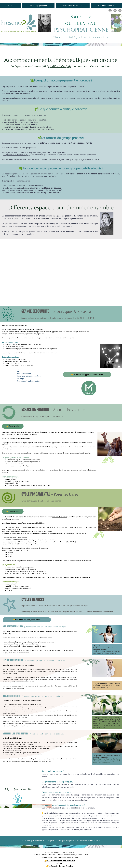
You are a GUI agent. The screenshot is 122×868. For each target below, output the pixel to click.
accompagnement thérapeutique (68, 813)
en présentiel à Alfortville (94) (17, 155)
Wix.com (72, 852)
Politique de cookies (72, 857)
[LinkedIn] (120, 11)
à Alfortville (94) (60, 66)
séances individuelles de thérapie (76, 797)
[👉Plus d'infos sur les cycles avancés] (27, 620)
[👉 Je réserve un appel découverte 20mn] (87, 375)
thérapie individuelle (35, 329)
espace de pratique (30, 152)
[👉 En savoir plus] (13, 426)
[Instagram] (110, 11)
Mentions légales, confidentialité (53, 857)
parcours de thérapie (60, 517)
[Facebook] (115, 11)
